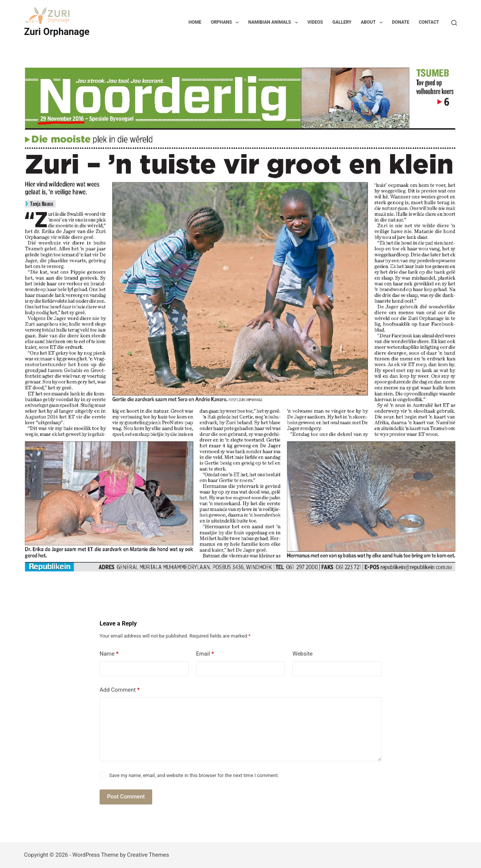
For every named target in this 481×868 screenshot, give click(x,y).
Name (109, 654)
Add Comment (120, 690)
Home (195, 22)
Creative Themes (148, 855)
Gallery (342, 22)
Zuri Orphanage (57, 32)
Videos (315, 22)
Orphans (226, 23)
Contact (429, 22)
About (373, 23)
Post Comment (126, 797)
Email (205, 654)
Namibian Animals (274, 23)
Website (303, 654)
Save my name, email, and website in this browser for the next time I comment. (194, 775)
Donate (401, 22)
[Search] (454, 23)
